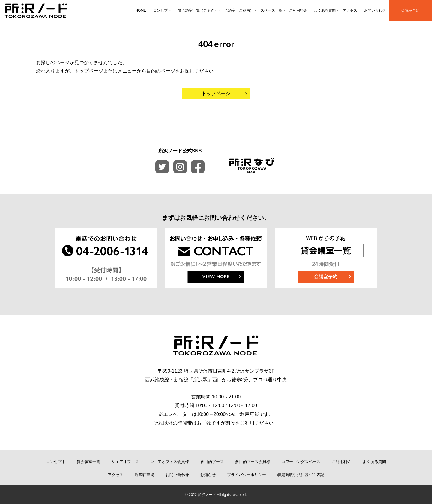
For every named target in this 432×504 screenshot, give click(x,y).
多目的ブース (212, 462)
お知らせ (208, 475)
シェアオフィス (125, 462)
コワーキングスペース (301, 462)
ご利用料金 (298, 10)
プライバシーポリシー (247, 475)
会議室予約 (410, 10)
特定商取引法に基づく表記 (301, 475)
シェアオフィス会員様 (169, 462)
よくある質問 (325, 10)
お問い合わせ (375, 10)
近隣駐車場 (144, 475)
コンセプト (162, 10)
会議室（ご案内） (239, 10)
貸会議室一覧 (88, 462)
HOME (141, 10)
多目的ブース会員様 (253, 462)
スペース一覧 (271, 10)
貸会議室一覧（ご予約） (198, 10)
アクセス (350, 10)
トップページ (216, 93)
